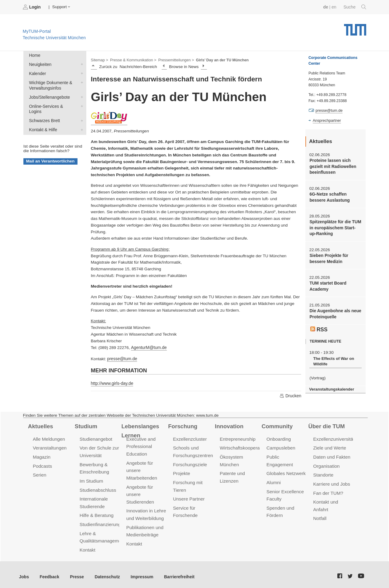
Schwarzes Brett (81, 113)
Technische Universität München (355, 27)
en (334, 7)
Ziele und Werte (329, 447)
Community (277, 425)
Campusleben (281, 447)
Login (32, 7)
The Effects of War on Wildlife (333, 358)
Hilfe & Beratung (96, 513)
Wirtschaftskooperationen (245, 447)
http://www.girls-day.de (112, 382)
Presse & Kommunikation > (132, 60)
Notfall (320, 516)
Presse (76, 572)
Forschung (182, 425)
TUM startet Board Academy (327, 284)
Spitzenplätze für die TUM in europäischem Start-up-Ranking (335, 227)
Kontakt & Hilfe (81, 122)
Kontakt (87, 546)
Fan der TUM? (328, 491)
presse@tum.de (122, 358)
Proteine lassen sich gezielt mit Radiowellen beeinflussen (332, 166)
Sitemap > (99, 60)
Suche (355, 7)
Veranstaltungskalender (331, 386)
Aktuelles (40, 425)
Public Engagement (286, 455)
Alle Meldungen (48, 438)
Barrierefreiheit (175, 572)
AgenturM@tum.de (148, 347)
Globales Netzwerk (286, 464)
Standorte (323, 473)
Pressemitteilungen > (174, 60)
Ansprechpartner (326, 120)
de (326, 7)
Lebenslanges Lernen (140, 430)
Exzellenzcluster (189, 438)
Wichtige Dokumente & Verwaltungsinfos (81, 81)
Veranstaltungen (49, 447)
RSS (319, 326)
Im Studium (91, 479)
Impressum (139, 572)
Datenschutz (105, 572)
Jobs (24, 572)
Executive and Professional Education (140, 445)
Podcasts (42, 464)
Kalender (81, 73)
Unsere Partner (188, 496)
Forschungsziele (189, 463)
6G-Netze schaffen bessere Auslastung (329, 196)
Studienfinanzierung (100, 521)
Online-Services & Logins (81, 104)
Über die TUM (326, 425)
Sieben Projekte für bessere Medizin (328, 257)
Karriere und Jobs (331, 482)
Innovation (229, 425)
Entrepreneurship (237, 438)
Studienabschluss (97, 488)
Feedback (49, 572)
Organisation (326, 464)
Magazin (41, 455)
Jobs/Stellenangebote (81, 96)
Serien (39, 473)
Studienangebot (96, 438)
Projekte (181, 472)
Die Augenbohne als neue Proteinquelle (335, 311)
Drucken (291, 395)
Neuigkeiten (81, 64)
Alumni (274, 473)
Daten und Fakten (331, 455)
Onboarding (278, 438)
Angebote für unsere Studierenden (140, 492)
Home (34, 55)
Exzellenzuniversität (333, 438)
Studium (86, 425)
